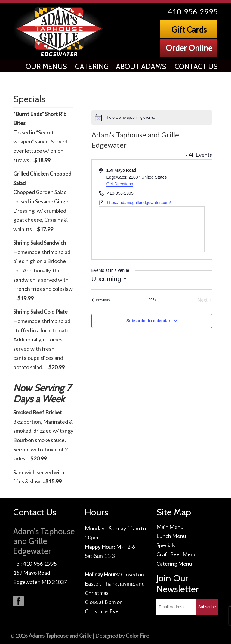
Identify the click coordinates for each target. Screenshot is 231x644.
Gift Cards (189, 30)
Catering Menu (174, 564)
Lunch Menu (171, 536)
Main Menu (170, 527)
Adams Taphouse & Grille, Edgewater (60, 31)
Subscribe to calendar (148, 321)
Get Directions (120, 184)
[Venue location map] (152, 229)
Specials (166, 545)
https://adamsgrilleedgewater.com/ (139, 203)
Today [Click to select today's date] (152, 299)
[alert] (152, 118)
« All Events (199, 155)
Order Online (189, 48)
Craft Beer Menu (177, 554)
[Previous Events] (101, 300)
